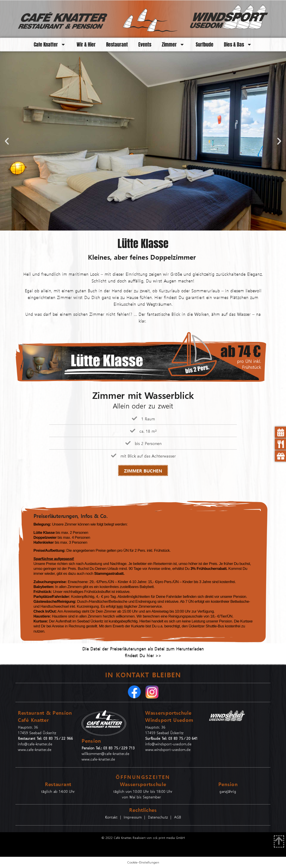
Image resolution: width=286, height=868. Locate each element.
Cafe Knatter (50, 45)
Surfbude (205, 44)
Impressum (133, 817)
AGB (178, 817)
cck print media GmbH (169, 838)
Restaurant (117, 44)
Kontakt (112, 817)
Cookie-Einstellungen (143, 862)
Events (145, 44)
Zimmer (173, 45)
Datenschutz (158, 817)
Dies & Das (238, 45)
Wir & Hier (86, 44)
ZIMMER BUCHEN (143, 470)
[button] (7, 141)
